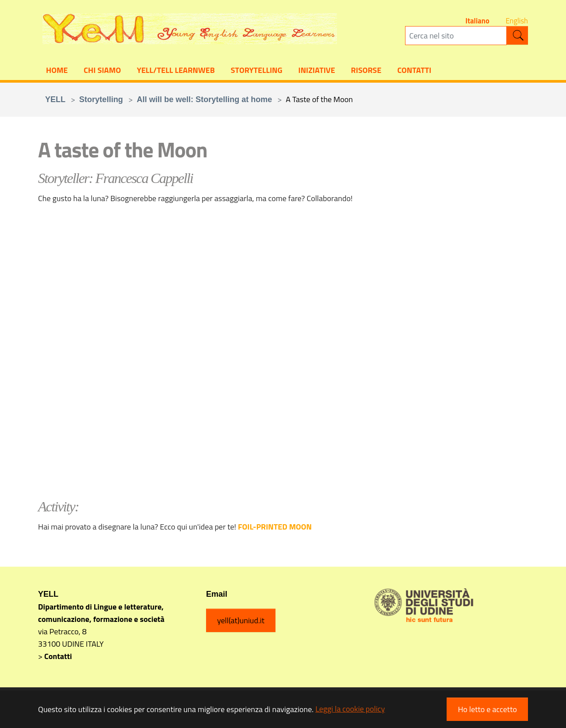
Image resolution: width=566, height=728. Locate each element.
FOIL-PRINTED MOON (275, 528)
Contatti (414, 71)
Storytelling (257, 71)
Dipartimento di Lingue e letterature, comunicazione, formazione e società (101, 614)
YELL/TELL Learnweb (176, 71)
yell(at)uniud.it (241, 622)
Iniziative (317, 71)
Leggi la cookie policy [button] (350, 709)
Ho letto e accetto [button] (487, 709)
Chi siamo (102, 71)
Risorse (366, 71)
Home (57, 71)
